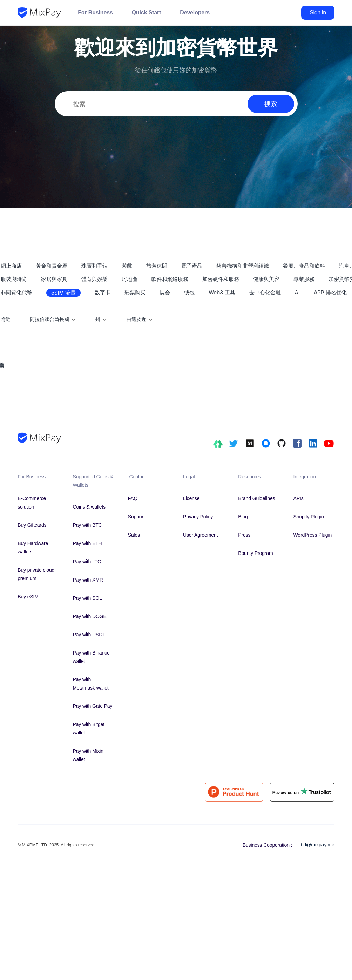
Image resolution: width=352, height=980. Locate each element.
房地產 (130, 279)
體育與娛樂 (94, 279)
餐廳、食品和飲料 (304, 266)
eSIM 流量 (63, 293)
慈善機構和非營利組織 (243, 266)
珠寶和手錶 (94, 266)
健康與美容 (266, 279)
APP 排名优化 (330, 292)
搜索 (271, 104)
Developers (195, 12)
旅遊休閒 (157, 266)
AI (297, 292)
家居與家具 (54, 279)
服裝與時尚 (14, 279)
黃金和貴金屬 (52, 266)
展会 (165, 292)
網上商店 (11, 266)
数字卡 (103, 292)
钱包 (189, 292)
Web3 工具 (222, 292)
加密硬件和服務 (221, 279)
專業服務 (304, 279)
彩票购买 (135, 292)
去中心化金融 (265, 292)
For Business (95, 12)
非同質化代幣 (16, 292)
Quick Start (147, 12)
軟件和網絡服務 (170, 279)
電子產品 (192, 266)
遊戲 (127, 266)
